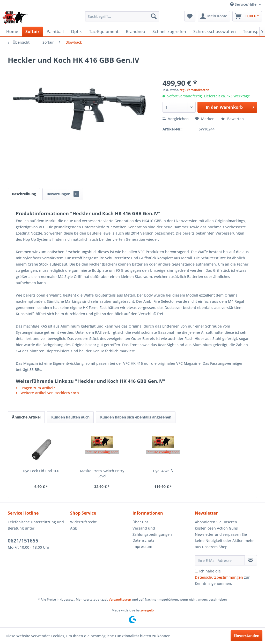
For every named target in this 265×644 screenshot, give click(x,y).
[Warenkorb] (247, 16)
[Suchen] (154, 16)
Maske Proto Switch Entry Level (102, 473)
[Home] (12, 32)
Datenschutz (143, 540)
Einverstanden (246, 636)
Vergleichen (176, 119)
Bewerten (232, 119)
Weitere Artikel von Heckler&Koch (47, 393)
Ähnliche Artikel (26, 417)
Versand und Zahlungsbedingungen (152, 531)
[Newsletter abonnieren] (251, 560)
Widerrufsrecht (83, 522)
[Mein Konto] (214, 16)
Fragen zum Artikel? (35, 388)
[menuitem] (122, 16)
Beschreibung (24, 194)
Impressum (142, 546)
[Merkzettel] (190, 16)
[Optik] (76, 32)
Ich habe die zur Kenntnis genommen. (222, 577)
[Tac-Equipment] (104, 32)
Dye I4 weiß (163, 471)
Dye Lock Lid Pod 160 (41, 471)
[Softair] (32, 32)
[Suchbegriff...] (122, 16)
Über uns (141, 522)
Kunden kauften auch (70, 417)
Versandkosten (120, 599)
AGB (74, 528)
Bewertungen (63, 194)
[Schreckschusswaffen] (215, 32)
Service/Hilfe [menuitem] (244, 4)
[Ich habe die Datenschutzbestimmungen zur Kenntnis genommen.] (197, 571)
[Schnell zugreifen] (169, 32)
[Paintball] (55, 32)
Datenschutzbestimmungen (219, 577)
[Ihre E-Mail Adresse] (220, 560)
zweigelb (147, 610)
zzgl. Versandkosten (194, 90)
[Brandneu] (135, 32)
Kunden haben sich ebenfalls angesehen (136, 417)
